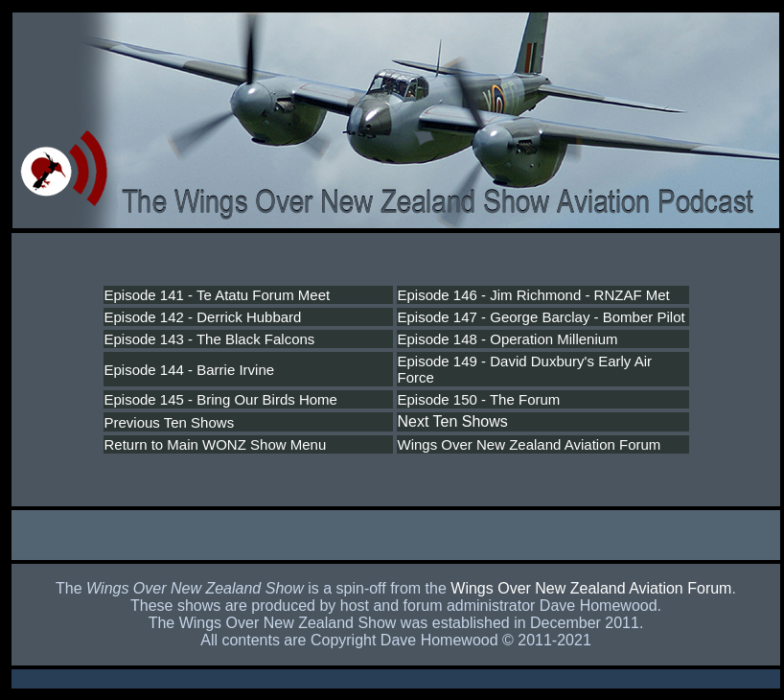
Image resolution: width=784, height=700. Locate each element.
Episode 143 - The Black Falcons (210, 339)
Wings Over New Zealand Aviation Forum (530, 444)
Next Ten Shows (453, 421)
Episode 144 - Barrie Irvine (190, 370)
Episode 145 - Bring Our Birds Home (221, 399)
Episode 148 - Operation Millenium (508, 339)
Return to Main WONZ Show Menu (216, 444)
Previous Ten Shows (170, 422)
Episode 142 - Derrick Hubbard (203, 317)
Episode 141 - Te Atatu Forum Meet (218, 295)
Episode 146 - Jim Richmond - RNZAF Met (534, 295)
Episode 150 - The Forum (479, 399)
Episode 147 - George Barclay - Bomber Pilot (542, 317)
